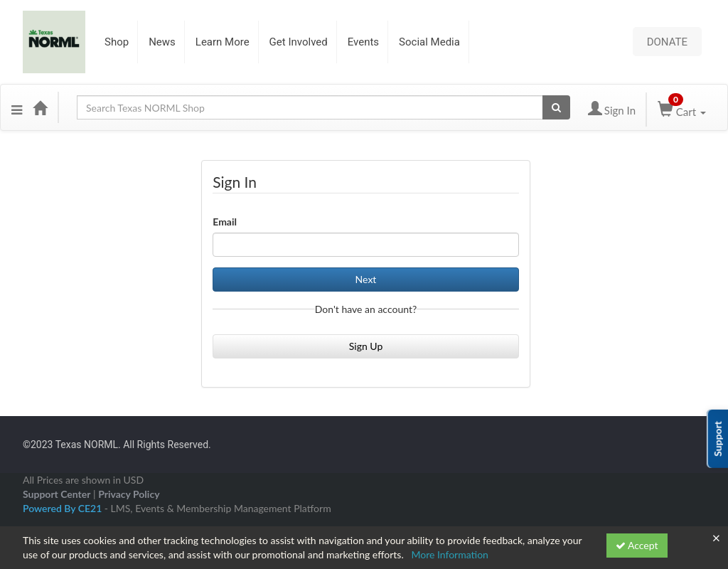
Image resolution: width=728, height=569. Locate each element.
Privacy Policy (129, 494)
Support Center (57, 494)
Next (366, 279)
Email (225, 222)
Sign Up (366, 346)
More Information (450, 554)
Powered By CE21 (64, 508)
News (162, 42)
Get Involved (299, 42)
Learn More (223, 42)
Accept (637, 545)
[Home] (40, 107)
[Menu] (17, 107)
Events (363, 42)
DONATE (667, 41)
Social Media (429, 42)
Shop (117, 42)
